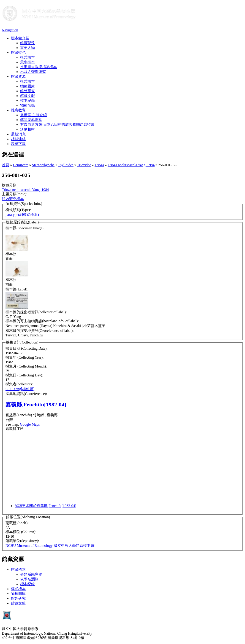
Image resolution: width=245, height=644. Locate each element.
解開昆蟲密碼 (31, 120)
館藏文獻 (27, 96)
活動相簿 (27, 129)
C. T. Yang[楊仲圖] (20, 389)
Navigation (10, 30)
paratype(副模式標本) (22, 215)
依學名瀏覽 (29, 579)
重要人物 (27, 48)
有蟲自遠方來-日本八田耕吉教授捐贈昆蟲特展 (57, 125)
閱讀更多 (45, 506)
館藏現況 (27, 43)
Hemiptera (21, 165)
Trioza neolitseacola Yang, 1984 (131, 165)
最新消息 (18, 134)
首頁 (5, 165)
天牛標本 (27, 62)
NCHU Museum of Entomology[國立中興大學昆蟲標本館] (50, 546)
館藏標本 (18, 570)
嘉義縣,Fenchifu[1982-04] (36, 405)
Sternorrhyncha (43, 165)
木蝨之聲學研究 (33, 72)
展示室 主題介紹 (33, 115)
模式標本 (27, 57)
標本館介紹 (20, 38)
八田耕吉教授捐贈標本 (38, 67)
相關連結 (18, 139)
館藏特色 (18, 52)
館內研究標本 (13, 199)
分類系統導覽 (31, 574)
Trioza (99, 165)
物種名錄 (27, 105)
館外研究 (27, 91)
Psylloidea (66, 165)
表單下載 (18, 144)
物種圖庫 (27, 86)
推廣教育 (18, 110)
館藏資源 (18, 76)
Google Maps (30, 424)
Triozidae (84, 165)
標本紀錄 (27, 101)
